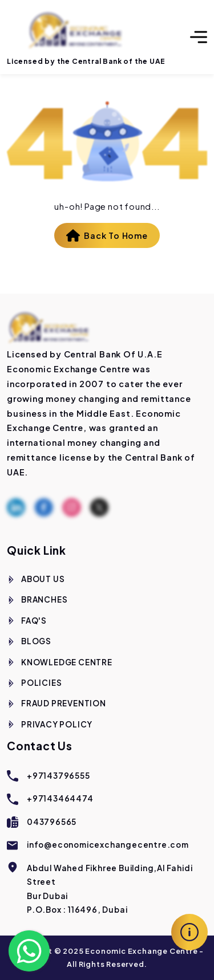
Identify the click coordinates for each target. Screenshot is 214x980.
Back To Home (107, 235)
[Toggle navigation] (199, 37)
